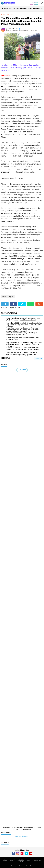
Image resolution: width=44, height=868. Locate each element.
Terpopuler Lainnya (22, 837)
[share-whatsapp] (31, 304)
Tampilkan (38, 359)
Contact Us (12, 860)
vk (40, 860)
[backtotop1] (42, 866)
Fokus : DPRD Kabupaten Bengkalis (15, 8)
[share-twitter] (22, 304)
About (5, 860)
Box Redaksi (20, 860)
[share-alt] (5, 304)
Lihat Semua (22, 370)
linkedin (28, 860)
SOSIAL (22, 862)
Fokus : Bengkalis (34, 8)
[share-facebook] (13, 304)
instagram (35, 860)
